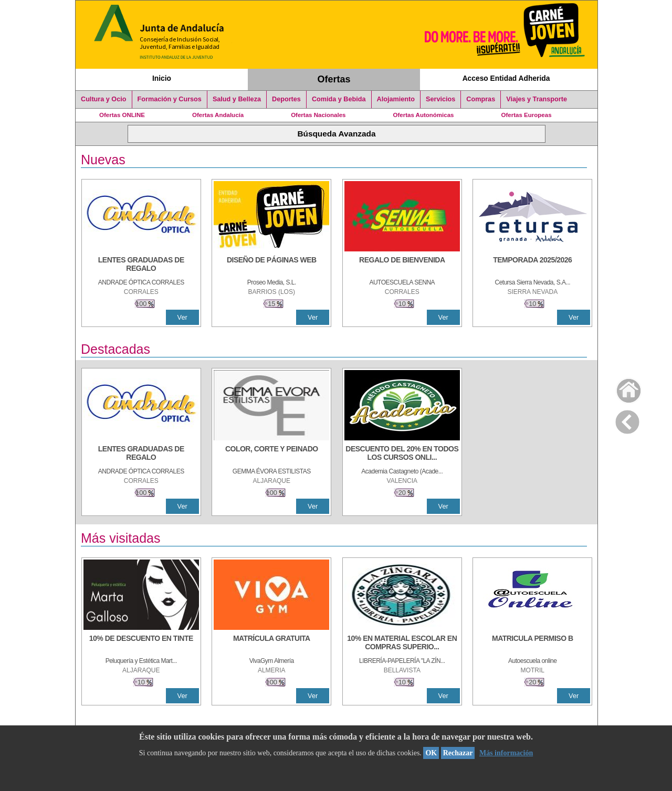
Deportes (286, 99)
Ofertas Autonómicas (423, 115)
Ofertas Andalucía (218, 115)
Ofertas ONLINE (122, 115)
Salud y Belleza (237, 99)
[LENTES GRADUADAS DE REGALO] (141, 265)
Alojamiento (396, 99)
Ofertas (334, 79)
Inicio (162, 78)
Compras (481, 99)
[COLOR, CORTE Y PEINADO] (271, 454)
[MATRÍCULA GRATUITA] (271, 644)
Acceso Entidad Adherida (506, 78)
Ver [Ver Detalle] (182, 317)
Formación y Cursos (170, 99)
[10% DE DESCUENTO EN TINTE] (141, 644)
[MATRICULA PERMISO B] (532, 644)
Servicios (440, 99)
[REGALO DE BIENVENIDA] (402, 265)
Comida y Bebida (339, 99)
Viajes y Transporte (537, 99)
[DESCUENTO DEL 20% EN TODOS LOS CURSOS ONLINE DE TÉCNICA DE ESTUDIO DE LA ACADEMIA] (402, 454)
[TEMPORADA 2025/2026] (532, 265)
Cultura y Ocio (104, 99)
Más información (506, 753)
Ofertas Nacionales (318, 115)
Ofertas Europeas (527, 115)
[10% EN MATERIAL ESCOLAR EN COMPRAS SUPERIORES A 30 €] (402, 644)
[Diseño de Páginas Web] (271, 265)
